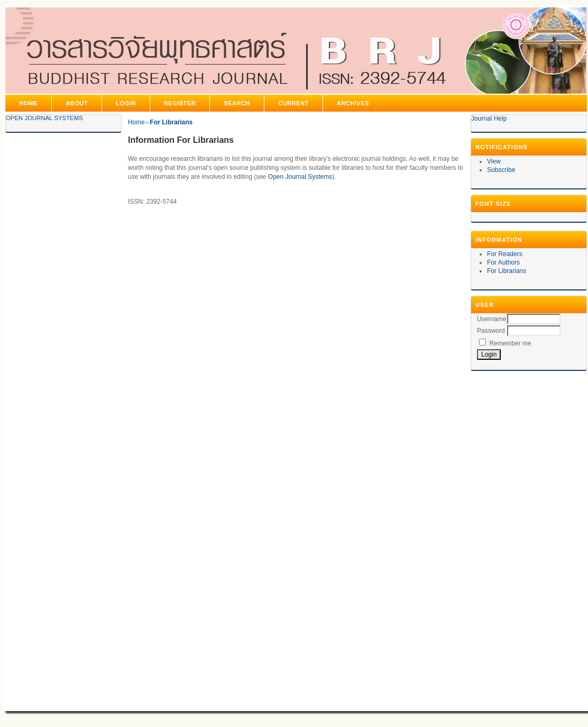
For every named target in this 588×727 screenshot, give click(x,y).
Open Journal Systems (44, 118)
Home (28, 103)
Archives (353, 103)
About (77, 103)
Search (237, 103)
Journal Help (489, 119)
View (494, 161)
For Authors (503, 262)
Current (293, 103)
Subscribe (501, 170)
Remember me (510, 343)
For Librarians (507, 271)
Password (491, 331)
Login (126, 103)
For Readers (505, 254)
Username (491, 319)
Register (180, 103)
